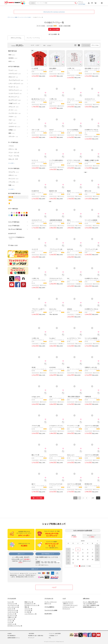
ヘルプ (54, 587)
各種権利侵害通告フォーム (89, 607)
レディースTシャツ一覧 (13, 607)
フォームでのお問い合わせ (89, 604)
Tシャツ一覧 (11, 602)
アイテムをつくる (49, 598)
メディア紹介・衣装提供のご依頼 (91, 605)
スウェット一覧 (11, 619)
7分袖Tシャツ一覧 (12, 617)
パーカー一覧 (11, 621)
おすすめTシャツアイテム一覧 (15, 626)
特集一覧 (27, 607)
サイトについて (66, 609)
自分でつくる (48, 604)
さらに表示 (11, 163)
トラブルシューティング (68, 607)
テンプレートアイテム (33, 38)
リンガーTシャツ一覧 (13, 612)
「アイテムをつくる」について (70, 605)
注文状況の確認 (82, 4)
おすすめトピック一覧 (30, 604)
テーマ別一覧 (28, 612)
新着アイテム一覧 (29, 602)
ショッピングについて (68, 602)
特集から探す (14, 245)
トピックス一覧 (28, 609)
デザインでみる (95, 45)
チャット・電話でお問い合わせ (90, 602)
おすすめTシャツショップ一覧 (32, 605)
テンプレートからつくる (51, 602)
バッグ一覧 (10, 622)
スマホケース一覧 (12, 624)
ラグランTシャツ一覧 (13, 610)
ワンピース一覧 (11, 609)
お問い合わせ (86, 598)
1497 (93, 498)
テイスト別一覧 (28, 610)
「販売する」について (68, 604)
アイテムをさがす (12, 598)
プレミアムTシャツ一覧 (13, 605)
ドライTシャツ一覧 (12, 604)
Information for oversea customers (54, 12)
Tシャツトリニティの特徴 (51, 610)
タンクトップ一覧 (12, 614)
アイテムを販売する (49, 607)
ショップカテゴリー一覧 (31, 614)
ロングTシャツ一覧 (12, 616)
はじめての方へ (48, 614)
